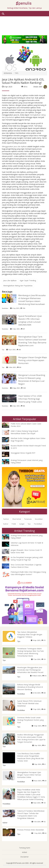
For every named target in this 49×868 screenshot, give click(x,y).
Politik (14, 524)
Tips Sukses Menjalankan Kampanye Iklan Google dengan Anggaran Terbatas (30, 634)
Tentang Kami (25, 848)
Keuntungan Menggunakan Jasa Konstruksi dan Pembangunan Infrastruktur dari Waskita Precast (30, 670)
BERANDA (8, 73)
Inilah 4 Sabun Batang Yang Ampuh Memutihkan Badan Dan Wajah (24, 432)
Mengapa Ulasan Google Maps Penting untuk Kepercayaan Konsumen (33, 360)
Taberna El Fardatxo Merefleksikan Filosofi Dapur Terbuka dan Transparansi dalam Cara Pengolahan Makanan (31, 815)
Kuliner (6, 524)
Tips (3, 350)
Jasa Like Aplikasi (10, 280)
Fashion (6, 519)
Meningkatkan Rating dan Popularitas (18, 286)
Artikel (24, 852)
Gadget (22, 524)
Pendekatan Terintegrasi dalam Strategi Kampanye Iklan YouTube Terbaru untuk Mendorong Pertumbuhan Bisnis (31, 652)
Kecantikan (39, 519)
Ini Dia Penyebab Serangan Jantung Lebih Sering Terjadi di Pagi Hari (27, 559)
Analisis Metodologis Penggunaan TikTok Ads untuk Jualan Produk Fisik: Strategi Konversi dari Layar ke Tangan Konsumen (31, 738)
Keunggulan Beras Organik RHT (23, 453)
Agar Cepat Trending (28, 280)
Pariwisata (28, 519)
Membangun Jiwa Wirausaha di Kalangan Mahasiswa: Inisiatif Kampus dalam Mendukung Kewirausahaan (32, 300)
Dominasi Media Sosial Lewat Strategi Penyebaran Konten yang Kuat (30, 720)
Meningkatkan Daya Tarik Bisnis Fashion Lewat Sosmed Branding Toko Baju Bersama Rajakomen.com (32, 341)
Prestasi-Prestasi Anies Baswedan (31, 830)
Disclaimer (24, 857)
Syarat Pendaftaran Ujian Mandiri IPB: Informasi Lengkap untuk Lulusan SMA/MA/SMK (30, 320)
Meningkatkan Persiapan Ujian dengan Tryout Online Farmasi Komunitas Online (29, 775)
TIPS (16, 73)
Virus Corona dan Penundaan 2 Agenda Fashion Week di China (26, 566)
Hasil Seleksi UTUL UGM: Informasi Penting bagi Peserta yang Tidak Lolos (30, 399)
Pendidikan (5, 308)
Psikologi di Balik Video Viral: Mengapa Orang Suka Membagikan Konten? (28, 573)
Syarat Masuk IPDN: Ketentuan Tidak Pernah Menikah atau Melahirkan (29, 703)
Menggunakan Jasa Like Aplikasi (14, 146)
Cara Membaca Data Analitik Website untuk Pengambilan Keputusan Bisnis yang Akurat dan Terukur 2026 (31, 757)
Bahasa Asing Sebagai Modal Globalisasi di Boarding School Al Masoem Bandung (30, 687)
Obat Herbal (17, 519)
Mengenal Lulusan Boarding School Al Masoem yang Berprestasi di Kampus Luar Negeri (32, 379)
